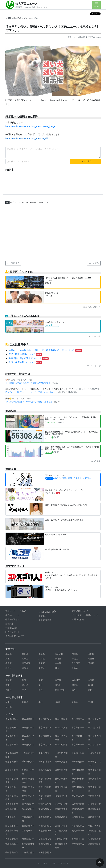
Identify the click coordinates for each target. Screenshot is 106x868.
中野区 (8, 668)
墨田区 (8, 663)
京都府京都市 (61, 826)
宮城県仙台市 (45, 804)
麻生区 (8, 702)
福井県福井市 (78, 804)
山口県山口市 (61, 839)
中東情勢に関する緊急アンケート (29, 358)
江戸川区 (59, 654)
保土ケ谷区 (60, 690)
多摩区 (75, 702)
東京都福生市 (45, 745)
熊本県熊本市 (78, 844)
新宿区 (75, 659)
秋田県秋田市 (94, 796)
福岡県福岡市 (45, 844)
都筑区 (75, 685)
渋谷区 (58, 659)
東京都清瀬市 (61, 719)
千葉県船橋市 (12, 762)
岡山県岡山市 (45, 839)
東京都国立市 (78, 719)
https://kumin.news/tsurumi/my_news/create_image (30, 126)
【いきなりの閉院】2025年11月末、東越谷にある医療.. (30, 402)
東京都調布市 (94, 727)
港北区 (25, 685)
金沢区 (91, 680)
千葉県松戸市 (28, 762)
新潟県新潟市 (12, 809)
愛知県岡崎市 (45, 809)
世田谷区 (26, 663)
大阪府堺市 (27, 831)
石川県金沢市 (94, 804)
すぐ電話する (13, 263)
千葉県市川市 (28, 753)
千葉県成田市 (94, 753)
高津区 (58, 702)
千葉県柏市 (44, 753)
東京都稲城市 (28, 719)
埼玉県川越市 (61, 762)
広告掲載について (80, 611)
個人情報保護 (45, 620)
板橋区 (42, 654)
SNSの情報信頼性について (25, 354)
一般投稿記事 (12, 628)
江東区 (25, 659)
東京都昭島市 (12, 719)
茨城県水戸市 (61, 770)
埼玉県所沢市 (12, 770)
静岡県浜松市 (94, 817)
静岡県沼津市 (78, 817)
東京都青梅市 (45, 719)
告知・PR (28, 18)
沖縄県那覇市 (45, 852)
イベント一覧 (95, 336)
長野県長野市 (45, 817)
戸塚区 (8, 690)
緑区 (74, 690)
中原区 (91, 702)
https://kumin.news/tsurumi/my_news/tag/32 (27, 138)
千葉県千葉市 (78, 753)
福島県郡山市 (28, 804)
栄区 (41, 685)
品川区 (42, 659)
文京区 (42, 668)
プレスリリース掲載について (85, 615)
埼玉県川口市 (45, 762)
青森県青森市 (12, 804)
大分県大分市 (28, 852)
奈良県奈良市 (78, 826)
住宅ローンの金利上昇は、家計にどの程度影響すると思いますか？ (45, 350)
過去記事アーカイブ (15, 636)
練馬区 (25, 668)
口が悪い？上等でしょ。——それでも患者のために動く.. (30, 392)
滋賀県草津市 (78, 831)
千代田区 (76, 663)
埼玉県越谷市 (78, 762)
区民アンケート (13, 632)
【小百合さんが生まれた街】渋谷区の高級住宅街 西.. (29, 383)
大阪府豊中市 (45, 831)
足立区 (8, 654)
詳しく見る (94, 263)
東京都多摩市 (78, 727)
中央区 (58, 663)
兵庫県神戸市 (28, 826)
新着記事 (10, 624)
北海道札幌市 (61, 796)
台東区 (42, 663)
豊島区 (91, 663)
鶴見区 (8, 18)
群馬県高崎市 (45, 770)
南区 (90, 690)
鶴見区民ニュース (26, 4)
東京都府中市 (28, 745)
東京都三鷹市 (78, 745)
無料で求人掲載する (92, 307)
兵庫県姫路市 (45, 826)
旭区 (24, 680)
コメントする (85, 161)
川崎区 (25, 702)
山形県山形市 (61, 804)
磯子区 (58, 680)
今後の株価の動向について (25, 362)
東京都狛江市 (45, 727)
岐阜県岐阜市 (94, 809)
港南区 (8, 685)
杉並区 (91, 659)
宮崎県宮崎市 (94, 844)
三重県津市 (11, 817)
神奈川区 (76, 680)
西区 (41, 690)
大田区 (75, 654)
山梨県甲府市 (12, 826)
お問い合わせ (78, 619)
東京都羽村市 (45, 736)
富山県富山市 (28, 809)
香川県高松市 (94, 839)
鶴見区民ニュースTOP (16, 611)
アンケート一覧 (94, 366)
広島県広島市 (12, 839)
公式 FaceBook (47, 612)
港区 (57, 668)
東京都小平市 (28, 727)
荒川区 (25, 654)
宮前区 (8, 707)
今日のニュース (13, 615)
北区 (7, 659)
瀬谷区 (58, 685)
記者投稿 (17, 18)
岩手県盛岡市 (78, 796)
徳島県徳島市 (12, 844)
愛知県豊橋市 (61, 809)
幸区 (41, 702)
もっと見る (96, 461)
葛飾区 (91, 654)
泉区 (41, 680)
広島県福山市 (28, 839)
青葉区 (8, 680)
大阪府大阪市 (94, 826)
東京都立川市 (61, 727)
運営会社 (43, 616)
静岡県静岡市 (61, 817)
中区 (24, 690)
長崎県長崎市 (12, 852)
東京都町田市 (61, 745)
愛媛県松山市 (78, 839)
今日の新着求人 (13, 619)
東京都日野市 (12, 745)
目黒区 (75, 668)
